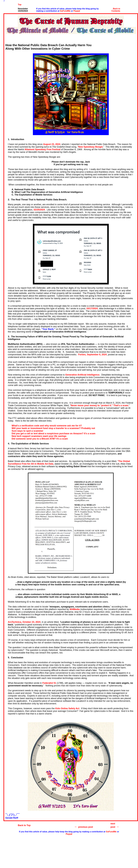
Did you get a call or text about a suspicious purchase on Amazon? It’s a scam (53, 434)
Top (20, 5)
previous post (85, 827)
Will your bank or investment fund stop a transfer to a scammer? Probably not (53, 428)
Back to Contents (116, 10)
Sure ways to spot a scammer (27, 431)
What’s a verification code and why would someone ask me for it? (47, 426)
